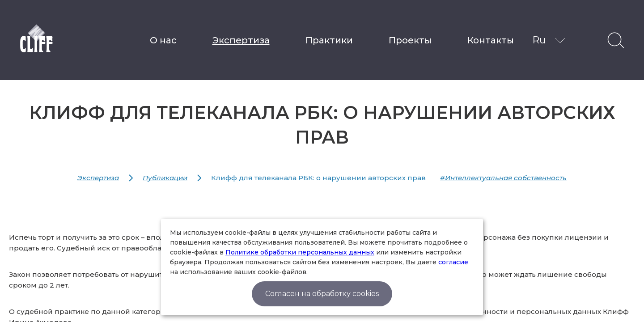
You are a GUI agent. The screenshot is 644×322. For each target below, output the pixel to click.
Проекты (410, 40)
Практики (329, 40)
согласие (453, 262)
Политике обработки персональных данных (300, 252)
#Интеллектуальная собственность (503, 178)
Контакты (491, 40)
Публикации (165, 178)
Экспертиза (241, 40)
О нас (163, 40)
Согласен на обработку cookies (322, 294)
